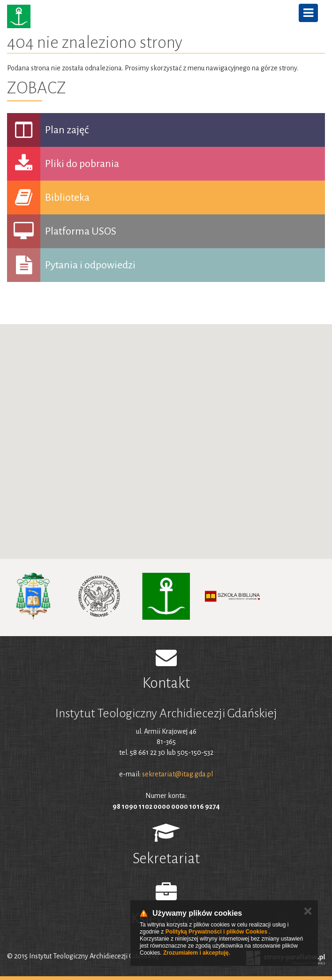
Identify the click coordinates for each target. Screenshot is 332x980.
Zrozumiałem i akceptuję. (197, 953)
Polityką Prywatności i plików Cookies (216, 932)
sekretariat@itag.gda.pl (177, 774)
